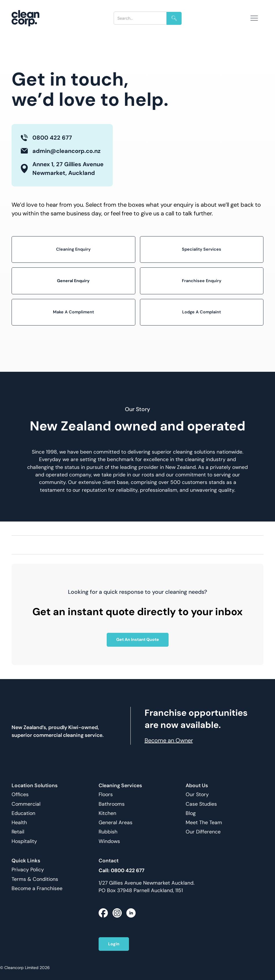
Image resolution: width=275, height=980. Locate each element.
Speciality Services (202, 249)
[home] (30, 18)
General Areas (116, 823)
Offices (20, 795)
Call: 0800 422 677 (121, 870)
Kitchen (107, 813)
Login (114, 944)
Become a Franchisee (37, 889)
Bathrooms (112, 804)
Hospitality (24, 841)
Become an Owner (169, 740)
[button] (254, 18)
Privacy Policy (28, 870)
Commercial (26, 804)
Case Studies (201, 804)
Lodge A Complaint (202, 312)
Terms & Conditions (35, 879)
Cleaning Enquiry (73, 249)
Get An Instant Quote (138, 639)
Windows (109, 841)
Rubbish (108, 832)
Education (23, 813)
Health (19, 823)
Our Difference (203, 832)
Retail (18, 832)
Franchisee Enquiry (202, 281)
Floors (106, 795)
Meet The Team (204, 823)
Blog (191, 813)
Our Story (197, 795)
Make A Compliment (73, 312)
